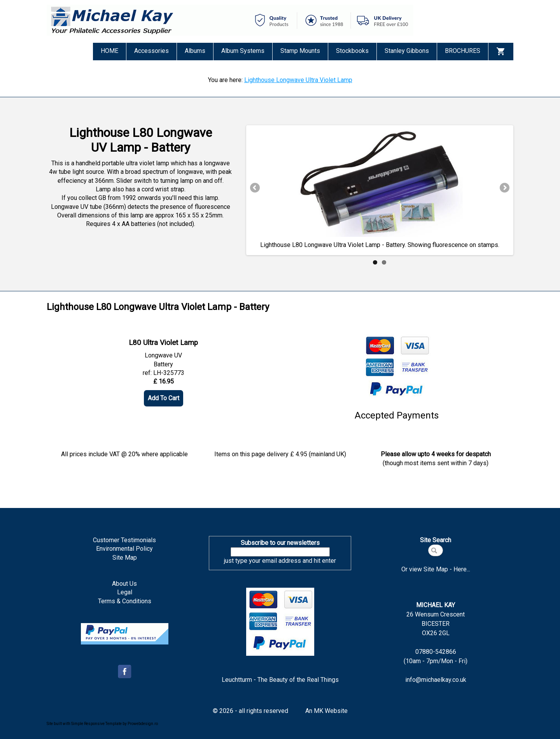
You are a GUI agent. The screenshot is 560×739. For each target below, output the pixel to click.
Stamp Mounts (300, 51)
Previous (255, 188)
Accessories (151, 51)
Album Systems (243, 51)
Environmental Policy (124, 549)
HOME (109, 51)
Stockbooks (352, 51)
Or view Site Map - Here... (436, 569)
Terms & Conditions (125, 601)
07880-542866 (436, 652)
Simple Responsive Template (96, 724)
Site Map (125, 558)
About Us (124, 584)
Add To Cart (164, 398)
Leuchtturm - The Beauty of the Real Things (280, 680)
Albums (195, 51)
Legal (125, 592)
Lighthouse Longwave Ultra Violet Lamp (298, 80)
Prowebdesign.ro (143, 724)
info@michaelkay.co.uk (436, 680)
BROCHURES (463, 51)
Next (504, 188)
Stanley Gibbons (407, 51)
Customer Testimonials (124, 540)
